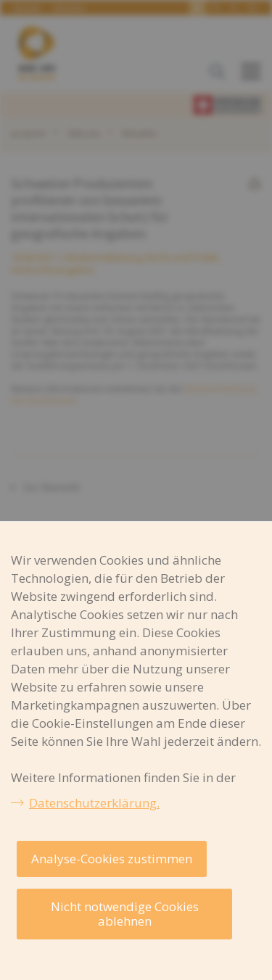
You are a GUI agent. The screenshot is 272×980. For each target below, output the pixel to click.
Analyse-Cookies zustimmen (112, 859)
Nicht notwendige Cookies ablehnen (125, 914)
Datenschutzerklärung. (94, 803)
